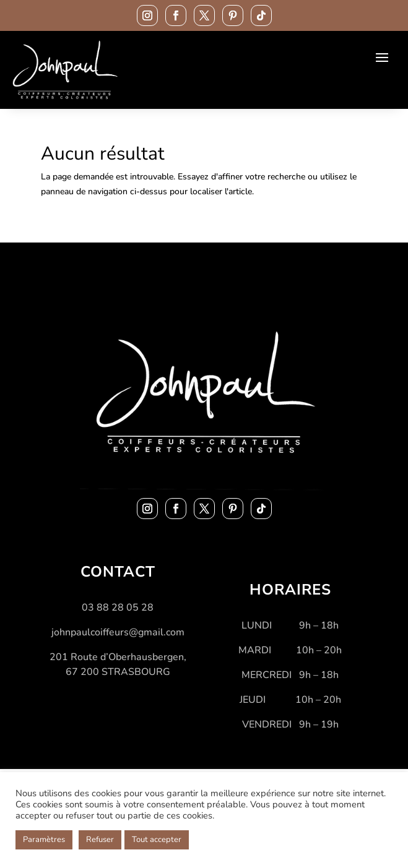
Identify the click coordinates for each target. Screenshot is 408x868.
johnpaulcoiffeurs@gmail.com (118, 632)
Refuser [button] (100, 840)
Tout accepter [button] (157, 840)
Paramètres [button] (44, 840)
